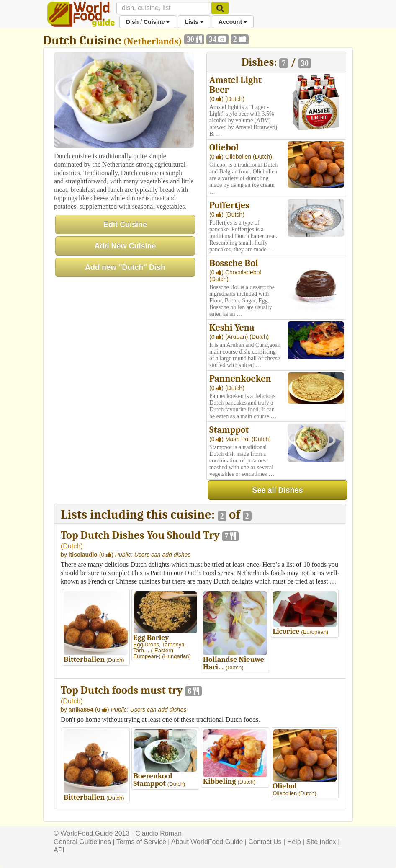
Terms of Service (141, 842)
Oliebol (224, 147)
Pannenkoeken (240, 379)
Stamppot (229, 430)
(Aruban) (237, 337)
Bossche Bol (234, 263)
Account (233, 22)
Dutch (72, 546)
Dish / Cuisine (148, 22)
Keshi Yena (232, 328)
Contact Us (265, 842)
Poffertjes (229, 205)
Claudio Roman (159, 833)
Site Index (321, 842)
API (59, 850)
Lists (194, 22)
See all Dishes (277, 490)
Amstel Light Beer (235, 85)
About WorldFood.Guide (207, 842)
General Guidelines (82, 842)
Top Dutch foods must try (122, 690)
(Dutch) (235, 99)
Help (294, 842)
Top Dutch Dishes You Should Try (140, 535)
